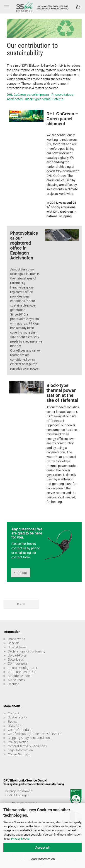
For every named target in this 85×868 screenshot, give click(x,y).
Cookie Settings (19, 754)
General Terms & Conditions (27, 746)
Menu (7, 7)
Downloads (16, 659)
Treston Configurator (23, 668)
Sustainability (17, 717)
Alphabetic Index (20, 676)
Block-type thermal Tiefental (45, 99)
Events (13, 722)
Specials (14, 643)
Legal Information (20, 750)
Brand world (17, 639)
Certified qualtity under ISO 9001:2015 (35, 734)
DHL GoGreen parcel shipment (28, 95)
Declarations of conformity (27, 651)
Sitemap (14, 684)
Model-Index (17, 680)
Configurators (18, 663)
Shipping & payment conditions (30, 738)
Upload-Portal (18, 655)
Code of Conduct (20, 730)
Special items (17, 647)
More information (43, 859)
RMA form (15, 726)
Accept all (42, 848)
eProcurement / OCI (22, 672)
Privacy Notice (20, 839)
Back (21, 604)
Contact (21, 573)
